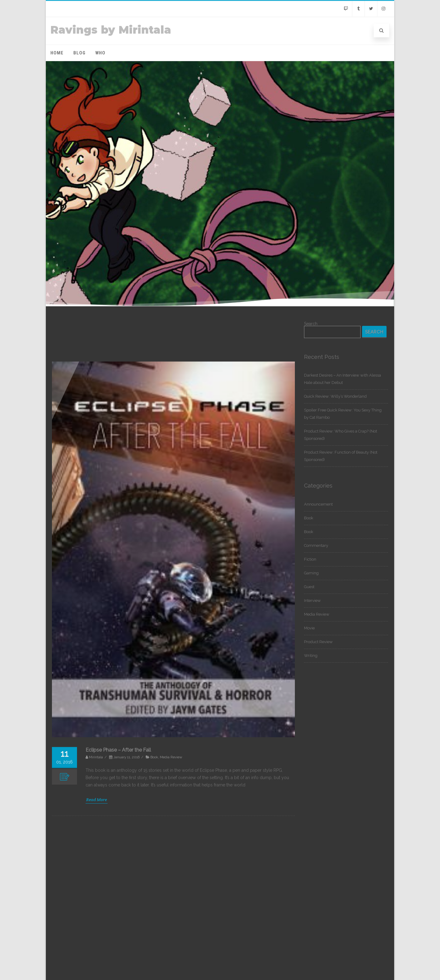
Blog (79, 53)
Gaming (311, 573)
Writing (311, 656)
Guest (309, 587)
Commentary (316, 545)
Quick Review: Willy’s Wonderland (335, 396)
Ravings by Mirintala (111, 30)
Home (57, 53)
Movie (309, 628)
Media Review (317, 614)
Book (309, 518)
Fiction (310, 559)
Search (311, 324)
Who (100, 53)
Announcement (318, 504)
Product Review (318, 642)
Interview (312, 601)
